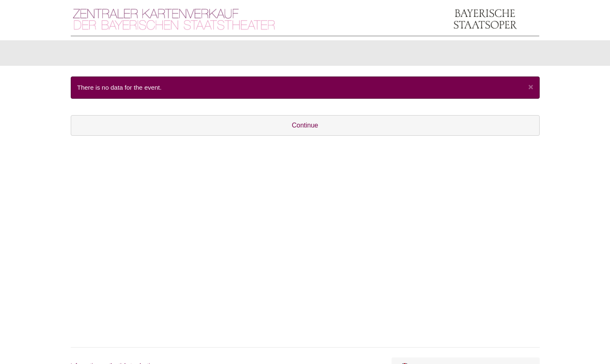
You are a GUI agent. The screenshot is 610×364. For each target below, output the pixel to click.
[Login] (448, 55)
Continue (305, 129)
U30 (283, 55)
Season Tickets (236, 55)
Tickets (92, 55)
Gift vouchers (175, 55)
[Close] (531, 91)
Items (129, 55)
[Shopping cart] (503, 55)
